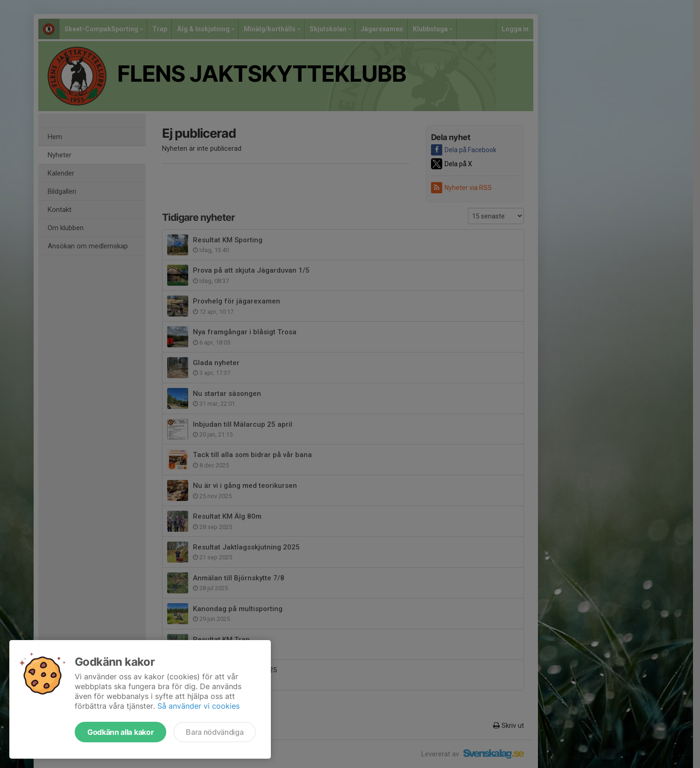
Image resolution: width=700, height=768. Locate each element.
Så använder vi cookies (198, 706)
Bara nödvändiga (215, 732)
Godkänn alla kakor (120, 732)
